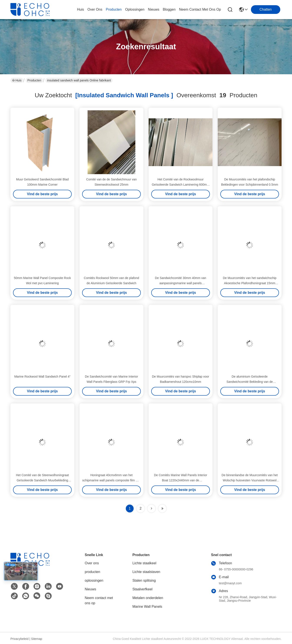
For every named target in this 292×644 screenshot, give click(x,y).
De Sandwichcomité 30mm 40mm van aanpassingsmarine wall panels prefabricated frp (181, 283)
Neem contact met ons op (99, 600)
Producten (34, 80)
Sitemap (37, 639)
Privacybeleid (19, 639)
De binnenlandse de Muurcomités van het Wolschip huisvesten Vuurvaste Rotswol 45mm (250, 480)
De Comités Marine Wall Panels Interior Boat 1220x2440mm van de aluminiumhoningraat (181, 480)
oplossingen (135, 9)
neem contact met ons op (200, 9)
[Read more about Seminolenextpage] (151, 509)
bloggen (169, 9)
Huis (80, 9)
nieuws (154, 9)
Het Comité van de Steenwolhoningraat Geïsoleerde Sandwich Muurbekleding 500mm (42, 480)
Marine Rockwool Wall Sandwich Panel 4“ (42, 376)
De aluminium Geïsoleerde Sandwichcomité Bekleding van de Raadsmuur (250, 382)
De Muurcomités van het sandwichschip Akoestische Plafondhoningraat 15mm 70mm (250, 283)
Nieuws (90, 589)
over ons (95, 9)
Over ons (92, 563)
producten (114, 9)
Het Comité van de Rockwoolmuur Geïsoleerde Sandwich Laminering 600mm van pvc (181, 185)
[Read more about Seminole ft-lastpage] (162, 509)
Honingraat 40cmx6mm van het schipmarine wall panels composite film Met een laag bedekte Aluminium (111, 480)
